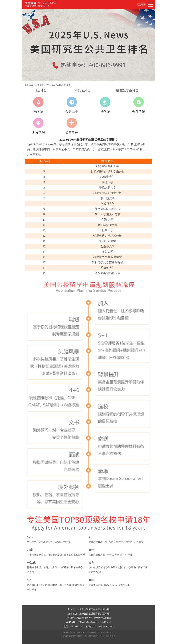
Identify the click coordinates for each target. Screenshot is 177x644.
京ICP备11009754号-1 (107, 632)
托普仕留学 (41, 85)
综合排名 (40, 91)
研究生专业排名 (127, 91)
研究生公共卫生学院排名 (59, 85)
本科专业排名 (82, 91)
